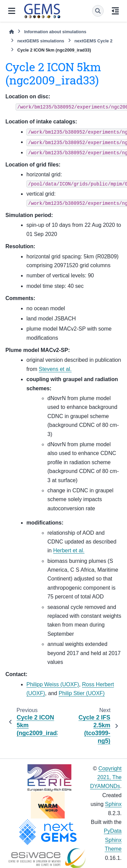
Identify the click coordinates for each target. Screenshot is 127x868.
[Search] (98, 11)
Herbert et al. (69, 550)
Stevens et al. (55, 369)
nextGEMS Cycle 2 (93, 41)
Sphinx (113, 804)
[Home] (12, 32)
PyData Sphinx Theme (113, 840)
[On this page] (115, 11)
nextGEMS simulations (41, 41)
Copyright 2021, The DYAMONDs (106, 777)
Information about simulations (55, 32)
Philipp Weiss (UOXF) (53, 684)
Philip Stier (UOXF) (82, 693)
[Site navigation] (12, 11)
